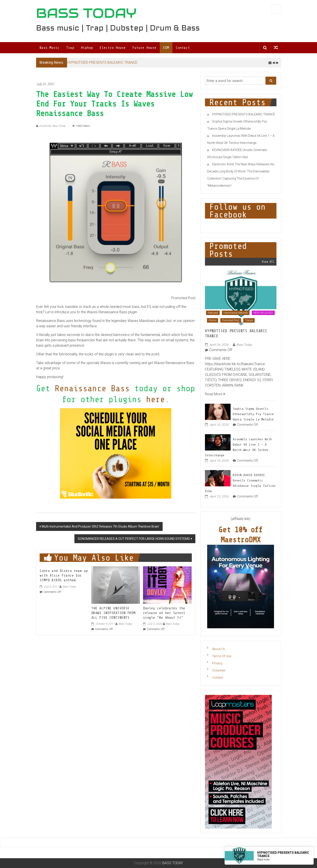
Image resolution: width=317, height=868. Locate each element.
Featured (213, 313)
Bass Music (49, 48)
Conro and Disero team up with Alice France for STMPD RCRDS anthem (64, 575)
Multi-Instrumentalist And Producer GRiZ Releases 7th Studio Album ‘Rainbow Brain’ (100, 526)
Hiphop (87, 48)
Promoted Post (231, 320)
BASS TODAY (86, 13)
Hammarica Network (236, 313)
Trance (249, 320)
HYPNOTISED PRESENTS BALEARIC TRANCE (102, 62)
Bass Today (69, 587)
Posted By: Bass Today (52, 126)
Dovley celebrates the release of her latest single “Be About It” (164, 613)
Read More (215, 394)
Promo (213, 320)
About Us (219, 649)
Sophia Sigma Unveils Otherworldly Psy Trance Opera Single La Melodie (253, 414)
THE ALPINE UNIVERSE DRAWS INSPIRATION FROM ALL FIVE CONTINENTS (113, 613)
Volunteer (219, 670)
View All (268, 262)
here (155, 399)
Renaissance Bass (92, 388)
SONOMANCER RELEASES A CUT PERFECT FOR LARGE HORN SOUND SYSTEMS (134, 539)
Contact (183, 48)
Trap (70, 48)
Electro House (113, 48)
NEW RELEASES (263, 313)
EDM (166, 48)
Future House (144, 48)
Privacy (217, 663)
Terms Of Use (222, 656)
